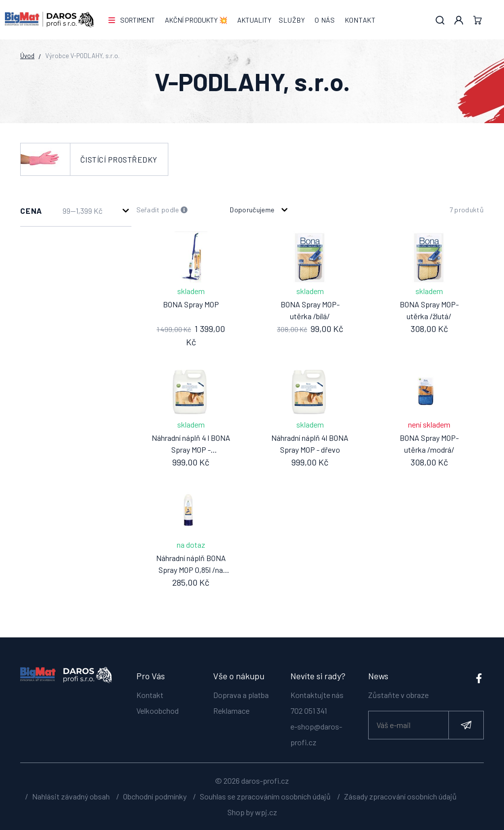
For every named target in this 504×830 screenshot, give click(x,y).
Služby (292, 20)
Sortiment (138, 20)
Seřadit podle (162, 210)
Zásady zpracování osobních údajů (400, 796)
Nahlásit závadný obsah (71, 796)
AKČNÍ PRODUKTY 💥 (196, 20)
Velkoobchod (157, 711)
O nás (325, 20)
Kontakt (361, 20)
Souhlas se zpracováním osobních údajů (265, 796)
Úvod (27, 56)
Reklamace (231, 711)
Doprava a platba (241, 695)
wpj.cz (266, 812)
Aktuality (254, 20)
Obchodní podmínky (155, 796)
